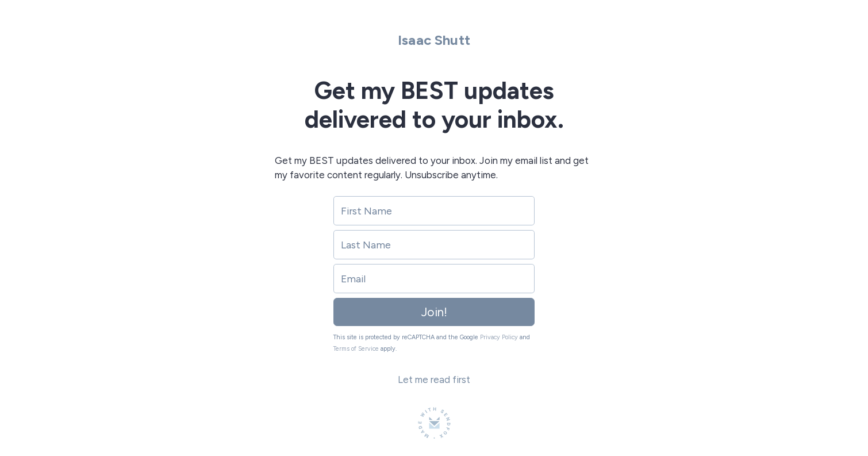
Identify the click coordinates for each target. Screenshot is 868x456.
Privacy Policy (499, 337)
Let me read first (434, 380)
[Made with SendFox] (434, 423)
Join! (434, 312)
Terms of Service (356, 349)
